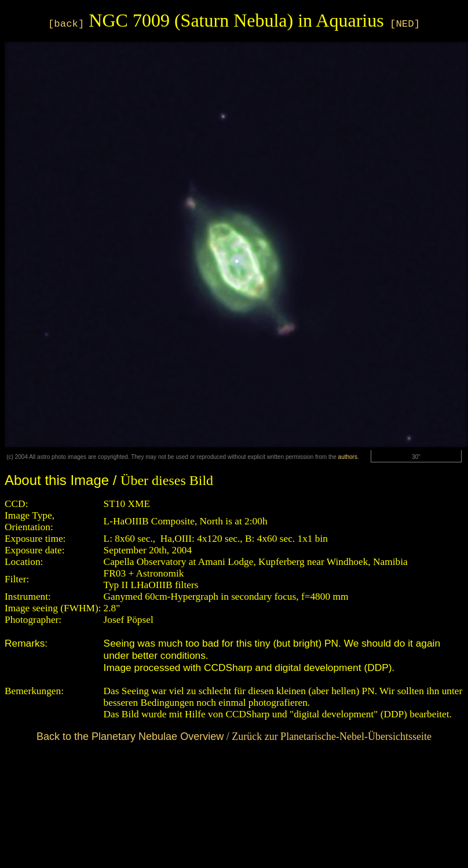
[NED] (405, 24)
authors (348, 457)
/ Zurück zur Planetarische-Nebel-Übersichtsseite (234, 736)
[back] (66, 24)
